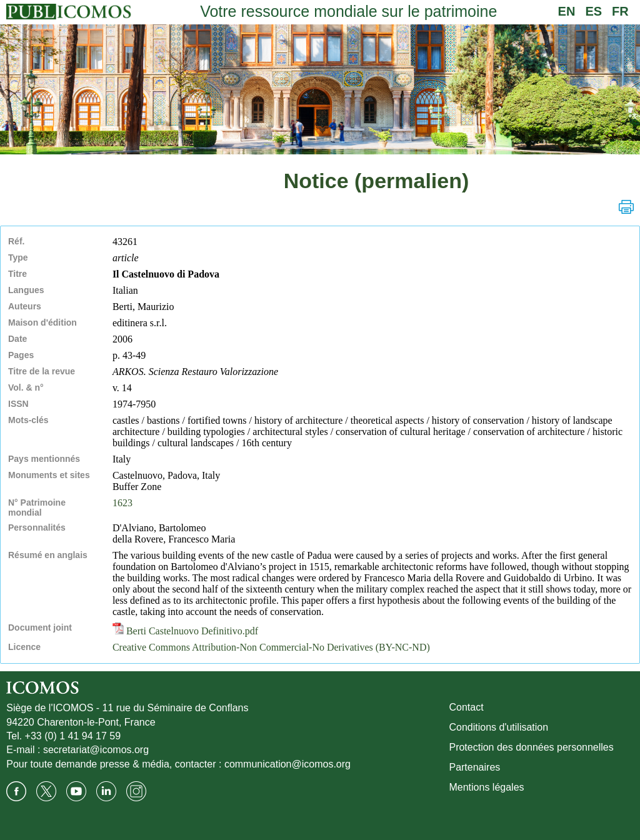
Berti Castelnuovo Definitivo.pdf (185, 631)
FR (620, 11)
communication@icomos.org (287, 764)
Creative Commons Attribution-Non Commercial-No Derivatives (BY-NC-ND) (271, 647)
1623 (122, 503)
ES (593, 11)
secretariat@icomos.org (96, 750)
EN (567, 11)
